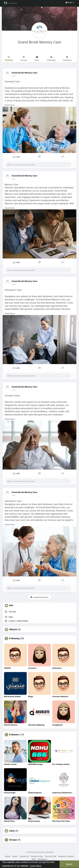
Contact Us (24, 856)
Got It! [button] (69, 864)
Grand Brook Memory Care (39, 42)
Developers (42, 859)
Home (8, 856)
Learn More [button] (36, 866)
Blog (34, 859)
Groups (13, 840)
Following (14, 638)
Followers (14, 735)
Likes (12, 831)
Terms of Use (50, 856)
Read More (10, 105)
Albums (13, 629)
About (15, 856)
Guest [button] (70, 2)
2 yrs (13, 76)
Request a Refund (66, 856)
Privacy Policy (37, 856)
